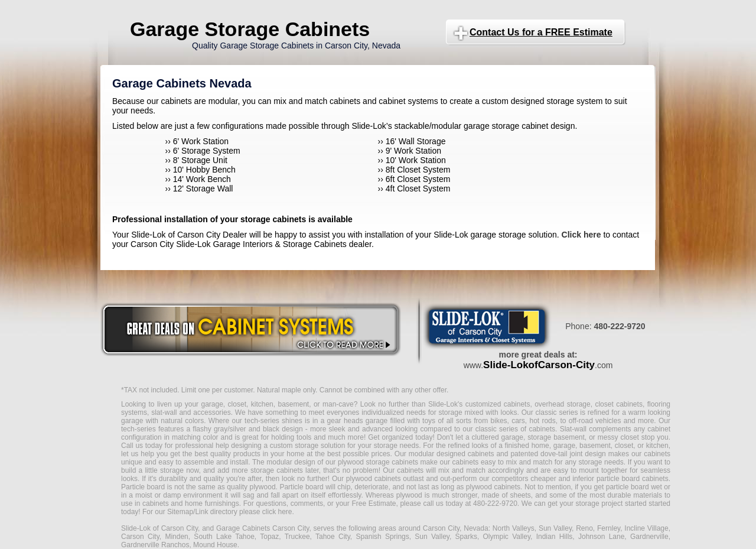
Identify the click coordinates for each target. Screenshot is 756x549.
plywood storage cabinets (378, 462)
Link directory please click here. (244, 512)
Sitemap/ (180, 512)
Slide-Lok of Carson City (159, 528)
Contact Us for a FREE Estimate (541, 32)
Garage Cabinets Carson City (263, 528)
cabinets (410, 470)
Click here (581, 235)
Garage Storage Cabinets (250, 29)
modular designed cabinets (452, 454)
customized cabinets (498, 404)
